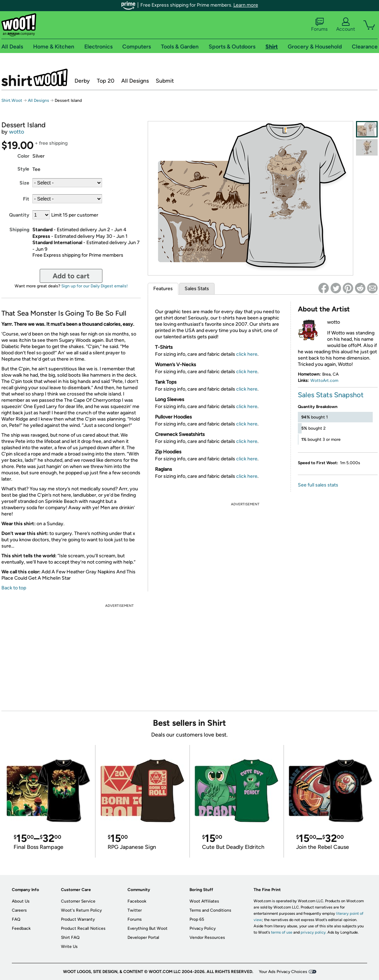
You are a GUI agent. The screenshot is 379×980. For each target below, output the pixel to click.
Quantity (19, 215)
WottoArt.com (324, 380)
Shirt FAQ (70, 937)
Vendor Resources (207, 937)
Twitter (135, 910)
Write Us (69, 947)
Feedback (21, 928)
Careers (19, 910)
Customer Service (78, 901)
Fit (26, 199)
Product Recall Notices (83, 928)
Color (23, 156)
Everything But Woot (148, 928)
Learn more (246, 5)
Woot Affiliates (204, 901)
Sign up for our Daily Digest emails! (95, 286)
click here (247, 354)
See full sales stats (318, 485)
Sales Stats (197, 289)
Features (163, 289)
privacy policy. (314, 932)
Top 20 (106, 81)
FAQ (16, 919)
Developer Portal (143, 937)
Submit (165, 81)
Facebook (137, 901)
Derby (82, 81)
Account (346, 25)
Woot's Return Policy (81, 910)
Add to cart (71, 276)
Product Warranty (78, 919)
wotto (17, 132)
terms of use (282, 932)
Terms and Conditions (210, 910)
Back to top (14, 588)
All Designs (135, 81)
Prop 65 (197, 919)
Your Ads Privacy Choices (283, 972)
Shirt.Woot (34, 77)
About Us (21, 901)
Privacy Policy (203, 928)
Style (23, 169)
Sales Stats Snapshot (331, 395)
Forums (319, 25)
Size (24, 183)
